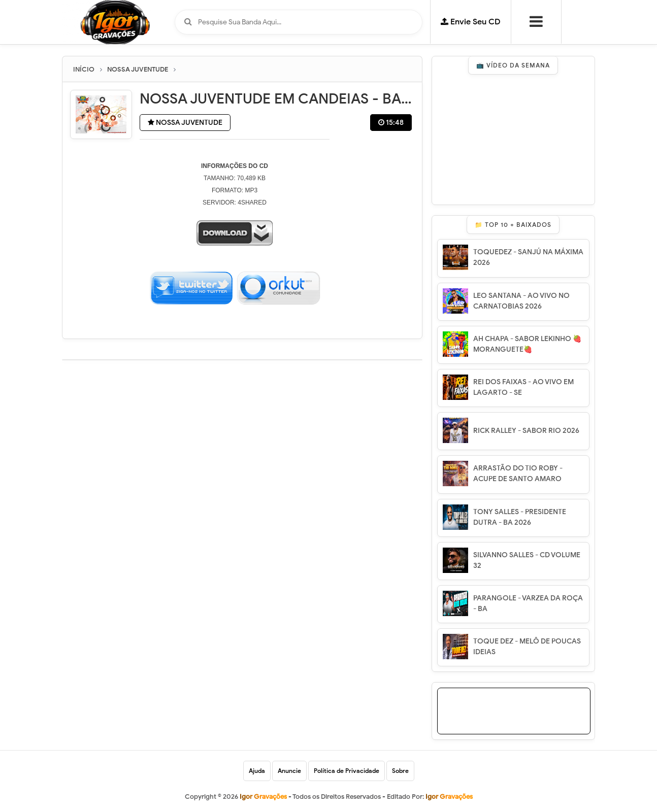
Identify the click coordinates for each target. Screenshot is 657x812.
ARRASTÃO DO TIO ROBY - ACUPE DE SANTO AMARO (518, 473)
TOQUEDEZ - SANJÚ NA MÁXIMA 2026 (528, 257)
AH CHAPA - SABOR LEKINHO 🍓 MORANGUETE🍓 (527, 344)
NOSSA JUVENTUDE (185, 123)
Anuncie (289, 771)
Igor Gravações (449, 797)
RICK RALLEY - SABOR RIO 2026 (526, 431)
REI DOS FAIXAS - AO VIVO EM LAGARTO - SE (523, 387)
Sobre (400, 771)
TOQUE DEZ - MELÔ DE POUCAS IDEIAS (527, 647)
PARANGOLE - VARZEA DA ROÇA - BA (528, 603)
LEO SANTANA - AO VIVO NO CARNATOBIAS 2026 (521, 301)
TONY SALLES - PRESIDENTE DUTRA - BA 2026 (520, 517)
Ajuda (257, 771)
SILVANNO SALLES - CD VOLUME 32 (527, 560)
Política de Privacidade (347, 771)
